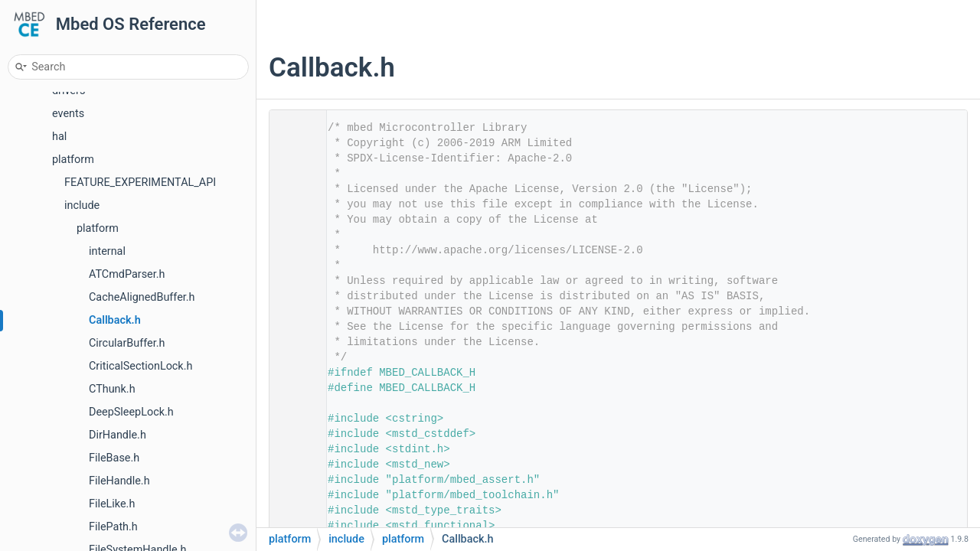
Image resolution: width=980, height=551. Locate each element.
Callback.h (115, 320)
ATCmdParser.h (127, 274)
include (82, 205)
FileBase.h (114, 458)
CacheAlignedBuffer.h (142, 297)
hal (59, 137)
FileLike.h (112, 504)
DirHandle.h (118, 435)
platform (73, 160)
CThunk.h (112, 389)
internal (107, 251)
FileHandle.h (119, 481)
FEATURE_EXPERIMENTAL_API (140, 183)
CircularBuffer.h (127, 343)
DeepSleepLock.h (131, 412)
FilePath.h (113, 527)
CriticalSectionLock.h (140, 366)
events (68, 114)
